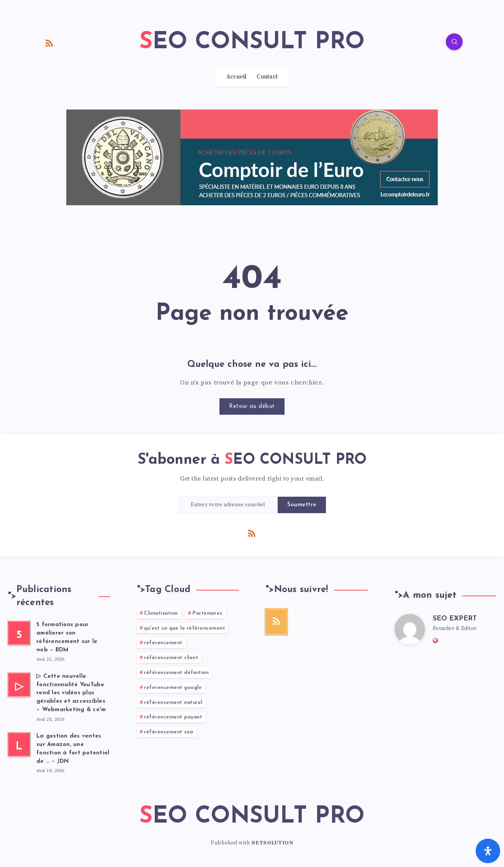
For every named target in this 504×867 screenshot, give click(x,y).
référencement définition (176, 673)
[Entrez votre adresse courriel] (228, 505)
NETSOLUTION (272, 843)
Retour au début (252, 407)
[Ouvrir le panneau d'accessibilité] (488, 851)
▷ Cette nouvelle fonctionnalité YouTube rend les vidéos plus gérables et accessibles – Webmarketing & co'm (71, 693)
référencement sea (169, 732)
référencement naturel (173, 703)
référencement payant (173, 717)
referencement (163, 643)
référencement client (171, 658)
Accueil (236, 77)
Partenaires (207, 613)
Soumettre (302, 505)
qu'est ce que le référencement (185, 628)
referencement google (173, 688)
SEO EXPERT (455, 619)
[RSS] (49, 43)
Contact (267, 77)
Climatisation (161, 613)
